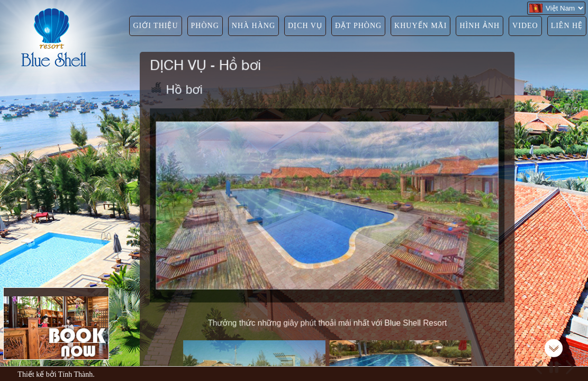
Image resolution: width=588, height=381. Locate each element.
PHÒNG (205, 26)
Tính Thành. (76, 374)
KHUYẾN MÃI (420, 26)
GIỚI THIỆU (155, 26)
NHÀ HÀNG (254, 26)
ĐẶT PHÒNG (358, 26)
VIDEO (525, 26)
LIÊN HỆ (567, 26)
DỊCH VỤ (305, 26)
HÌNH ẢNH (480, 26)
